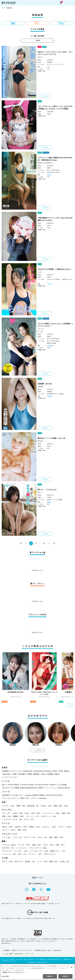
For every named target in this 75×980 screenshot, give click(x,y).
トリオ (18, 837)
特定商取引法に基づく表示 (43, 950)
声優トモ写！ (25, 798)
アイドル (24, 845)
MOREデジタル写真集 (58, 785)
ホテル (43, 837)
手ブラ (8, 861)
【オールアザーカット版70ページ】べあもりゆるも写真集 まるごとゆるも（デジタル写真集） (55, 108)
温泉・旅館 (57, 837)
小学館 (14, 774)
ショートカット (51, 813)
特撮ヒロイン (58, 851)
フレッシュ (33, 816)
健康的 (19, 816)
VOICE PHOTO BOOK (54, 795)
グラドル (9, 845)
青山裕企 (50, 396)
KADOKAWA (27, 771)
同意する (50, 976)
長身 (7, 816)
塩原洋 (49, 502)
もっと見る (38, 750)
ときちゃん (41, 329)
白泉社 (43, 774)
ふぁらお (50, 284)
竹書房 (29, 774)
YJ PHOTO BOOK (27, 785)
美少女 (8, 827)
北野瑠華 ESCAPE (45, 384)
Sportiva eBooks (64, 788)
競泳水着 (34, 806)
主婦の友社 (6, 774)
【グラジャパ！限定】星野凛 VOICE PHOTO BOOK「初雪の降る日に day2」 (55, 159)
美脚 (67, 813)
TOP (3, 8)
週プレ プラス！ (37, 23)
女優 (37, 845)
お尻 (36, 813)
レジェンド (10, 854)
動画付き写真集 (39, 795)
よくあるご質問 (8, 954)
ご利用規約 (6, 950)
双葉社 (57, 774)
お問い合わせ (19, 954)
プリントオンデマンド (11, 798)
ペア (7, 837)
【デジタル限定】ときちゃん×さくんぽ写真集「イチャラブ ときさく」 (55, 325)
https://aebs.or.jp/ (6, 943)
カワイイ (65, 827)
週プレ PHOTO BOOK (11, 785)
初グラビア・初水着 (25, 861)
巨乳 (25, 813)
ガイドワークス (16, 771)
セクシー (9, 830)
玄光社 (55, 771)
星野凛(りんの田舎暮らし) (45, 163)
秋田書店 (6, 771)
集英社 (67, 771)
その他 (65, 861)
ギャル (30, 819)
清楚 (23, 830)
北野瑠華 (40, 387)
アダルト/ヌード (50, 854)
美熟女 (35, 827)
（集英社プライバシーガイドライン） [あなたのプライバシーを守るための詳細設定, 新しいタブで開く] (13, 972)
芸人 (23, 854)
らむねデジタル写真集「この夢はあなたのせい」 (55, 269)
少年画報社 (22, 774)
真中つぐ (40, 492)
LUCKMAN (50, 345)
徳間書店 (36, 774)
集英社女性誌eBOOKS (29, 788)
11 (44, 543)
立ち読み (45, 96)
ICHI (48, 67)
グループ (30, 837)
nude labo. (43, 798)
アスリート (35, 854)
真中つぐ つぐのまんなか (47, 490)
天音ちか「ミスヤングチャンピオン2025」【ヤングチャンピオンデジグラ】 (55, 53)
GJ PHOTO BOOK (42, 785)
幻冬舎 (61, 771)
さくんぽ (40, 331)
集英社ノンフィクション (48, 788)
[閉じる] (71, 967)
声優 (61, 845)
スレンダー (10, 813)
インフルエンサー (39, 851)
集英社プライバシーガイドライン (22, 950)
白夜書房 (50, 774)
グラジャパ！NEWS (62, 23)
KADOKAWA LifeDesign (42, 771)
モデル (49, 845)
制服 (22, 806)
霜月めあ (40, 441)
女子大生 (8, 848)
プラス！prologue (25, 795)
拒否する (65, 976)
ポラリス (35, 798)
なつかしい (50, 827)
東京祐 (49, 175)
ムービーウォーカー (10, 777)
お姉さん (22, 827)
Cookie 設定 (57, 950)
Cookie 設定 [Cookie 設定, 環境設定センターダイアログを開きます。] (5, 976)
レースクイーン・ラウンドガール (32, 848)
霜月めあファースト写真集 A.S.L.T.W (51, 438)
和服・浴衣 (61, 806)
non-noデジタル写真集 (11, 788)
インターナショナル (13, 819)
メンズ (43, 861)
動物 (54, 861)
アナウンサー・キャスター (15, 851)
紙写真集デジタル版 (10, 795)
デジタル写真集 (13, 23)
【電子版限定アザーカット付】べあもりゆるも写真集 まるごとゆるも (55, 219)
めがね (47, 806)
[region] (37, 972)
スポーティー (49, 816)
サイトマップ (29, 954)
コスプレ (9, 806)
